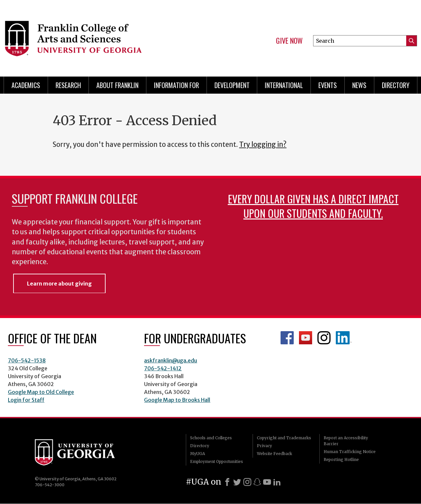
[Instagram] (247, 482)
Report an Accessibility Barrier (346, 441)
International (284, 85)
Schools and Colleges (211, 438)
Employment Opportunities (217, 461)
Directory (396, 85)
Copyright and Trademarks (284, 438)
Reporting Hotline (341, 459)
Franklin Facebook (287, 338)
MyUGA (198, 454)
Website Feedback (274, 454)
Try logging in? (263, 145)
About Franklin (117, 85)
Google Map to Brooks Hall (177, 400)
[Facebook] (227, 482)
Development (232, 85)
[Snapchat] (257, 482)
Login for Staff (26, 400)
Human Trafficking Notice (350, 452)
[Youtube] (267, 482)
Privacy (264, 446)
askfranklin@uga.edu (171, 360)
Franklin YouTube (306, 338)
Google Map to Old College (41, 392)
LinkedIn (344, 338)
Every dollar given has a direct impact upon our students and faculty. (313, 206)
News (359, 85)
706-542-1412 (163, 368)
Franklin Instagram (324, 338)
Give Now (289, 41)
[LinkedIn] (277, 482)
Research (68, 85)
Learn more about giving (59, 284)
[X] (237, 482)
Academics (26, 85)
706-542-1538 (27, 360)
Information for (176, 85)
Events (328, 85)
